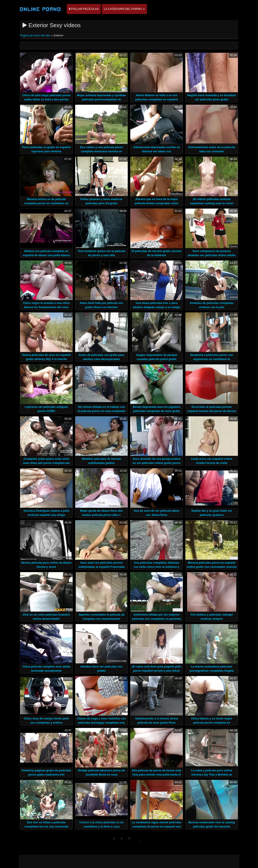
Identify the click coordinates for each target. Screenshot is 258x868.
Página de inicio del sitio (36, 35)
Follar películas (84, 9)
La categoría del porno (124, 9)
